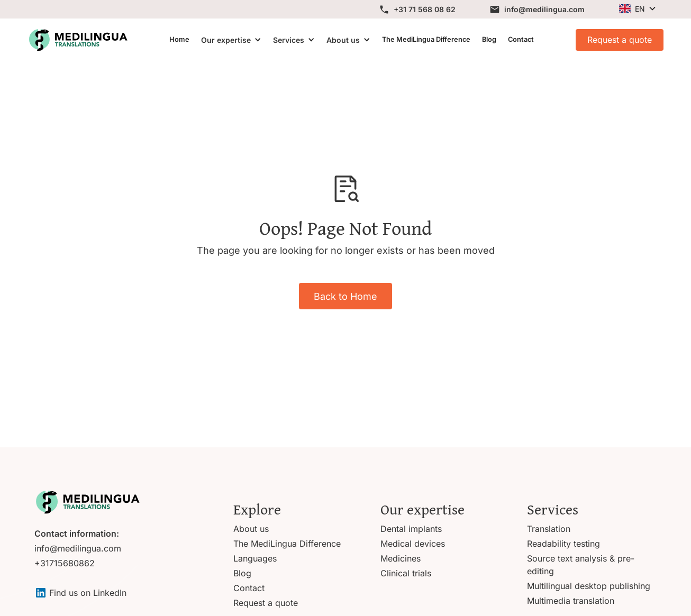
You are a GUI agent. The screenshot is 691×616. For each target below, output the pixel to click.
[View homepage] (78, 40)
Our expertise (226, 40)
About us (343, 40)
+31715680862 (65, 563)
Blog (489, 39)
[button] (637, 9)
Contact (521, 39)
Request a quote (620, 40)
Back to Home (345, 296)
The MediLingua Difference (426, 39)
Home (179, 39)
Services (289, 40)
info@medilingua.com (78, 548)
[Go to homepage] (87, 502)
